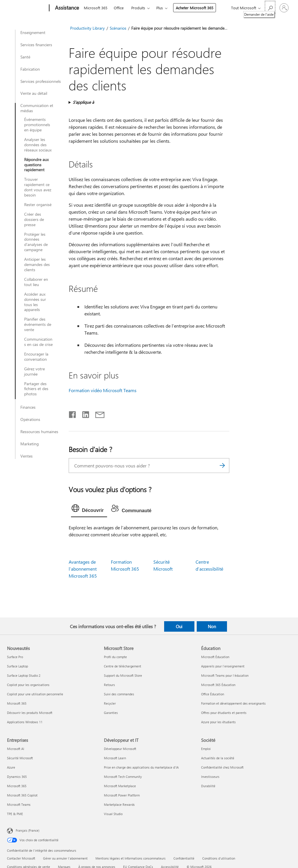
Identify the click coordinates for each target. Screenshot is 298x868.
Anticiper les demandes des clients (37, 265)
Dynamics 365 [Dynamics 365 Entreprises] (17, 777)
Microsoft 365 (96, 8)
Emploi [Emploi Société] (206, 749)
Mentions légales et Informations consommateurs (131, 858)
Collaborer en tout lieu (36, 282)
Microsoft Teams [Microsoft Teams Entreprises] (19, 804)
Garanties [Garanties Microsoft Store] (111, 713)
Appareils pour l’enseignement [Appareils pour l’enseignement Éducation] (223, 666)
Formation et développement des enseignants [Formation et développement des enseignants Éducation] (233, 703)
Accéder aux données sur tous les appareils (35, 302)
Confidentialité (184, 858)
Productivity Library (87, 28)
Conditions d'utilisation (219, 858)
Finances (28, 407)
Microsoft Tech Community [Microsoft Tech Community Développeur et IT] (123, 777)
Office (119, 8)
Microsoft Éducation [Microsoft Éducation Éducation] (215, 657)
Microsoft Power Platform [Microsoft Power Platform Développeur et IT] (122, 795)
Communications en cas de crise (38, 342)
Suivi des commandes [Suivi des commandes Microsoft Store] (119, 694)
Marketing (30, 444)
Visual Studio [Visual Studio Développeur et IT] (113, 814)
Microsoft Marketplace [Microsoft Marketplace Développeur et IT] (120, 786)
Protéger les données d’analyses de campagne (36, 242)
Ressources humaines (39, 432)
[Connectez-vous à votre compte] (284, 8)
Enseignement (33, 33)
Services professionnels (41, 81)
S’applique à (83, 102)
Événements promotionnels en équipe (37, 125)
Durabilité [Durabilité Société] (208, 786)
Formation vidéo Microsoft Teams (103, 390)
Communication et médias (37, 108)
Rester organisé (38, 205)
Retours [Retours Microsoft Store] (109, 685)
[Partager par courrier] (97, 413)
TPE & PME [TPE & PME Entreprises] (15, 814)
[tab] (89, 510)
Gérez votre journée (34, 372)
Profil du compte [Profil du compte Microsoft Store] (115, 657)
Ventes (26, 456)
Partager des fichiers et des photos (36, 389)
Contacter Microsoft (21, 858)
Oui (179, 626)
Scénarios (118, 28)
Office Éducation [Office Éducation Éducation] (213, 694)
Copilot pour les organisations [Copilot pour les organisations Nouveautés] (28, 685)
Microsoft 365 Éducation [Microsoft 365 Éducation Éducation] (218, 685)
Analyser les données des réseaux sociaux (38, 145)
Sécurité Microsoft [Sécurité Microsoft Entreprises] (20, 758)
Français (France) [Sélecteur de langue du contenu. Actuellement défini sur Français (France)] (28, 830)
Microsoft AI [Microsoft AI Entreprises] (16, 749)
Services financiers (36, 45)
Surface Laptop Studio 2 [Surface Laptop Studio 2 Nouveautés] (24, 675)
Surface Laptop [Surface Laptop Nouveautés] (17, 666)
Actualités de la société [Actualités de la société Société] (218, 758)
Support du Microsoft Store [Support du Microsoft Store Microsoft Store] (123, 675)
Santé (25, 57)
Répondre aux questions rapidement (36, 165)
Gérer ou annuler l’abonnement (65, 858)
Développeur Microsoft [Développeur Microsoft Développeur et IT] (120, 749)
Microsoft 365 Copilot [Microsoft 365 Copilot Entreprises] (22, 795)
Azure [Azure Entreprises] (11, 767)
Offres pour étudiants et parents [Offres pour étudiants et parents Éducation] (224, 713)
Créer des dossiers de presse (34, 219)
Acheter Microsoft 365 (195, 8)
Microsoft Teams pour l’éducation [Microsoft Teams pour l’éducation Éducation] (225, 675)
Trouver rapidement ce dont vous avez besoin (38, 187)
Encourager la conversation (36, 357)
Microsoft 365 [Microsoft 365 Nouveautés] (17, 703)
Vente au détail (34, 93)
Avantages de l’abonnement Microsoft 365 (83, 569)
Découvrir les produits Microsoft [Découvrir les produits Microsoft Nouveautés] (30, 713)
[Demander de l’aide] (270, 7)
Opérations (30, 419)
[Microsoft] (27, 8)
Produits (138, 8)
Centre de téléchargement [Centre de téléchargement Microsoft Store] (123, 666)
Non (212, 626)
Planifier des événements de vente (38, 324)
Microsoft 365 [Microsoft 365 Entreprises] (17, 786)
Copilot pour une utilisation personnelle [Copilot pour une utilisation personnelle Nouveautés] (35, 694)
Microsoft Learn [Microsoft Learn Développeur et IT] (115, 758)
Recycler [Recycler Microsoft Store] (110, 703)
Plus (160, 8)
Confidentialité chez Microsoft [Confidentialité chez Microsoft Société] (222, 767)
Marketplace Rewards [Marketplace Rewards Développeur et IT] (119, 804)
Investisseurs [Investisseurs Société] (210, 777)
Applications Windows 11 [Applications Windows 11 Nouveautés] (25, 722)
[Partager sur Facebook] (73, 413)
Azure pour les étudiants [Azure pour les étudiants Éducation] (218, 722)
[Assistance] (66, 8)
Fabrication (30, 69)
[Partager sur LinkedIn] (83, 413)
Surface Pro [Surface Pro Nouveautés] (15, 657)
